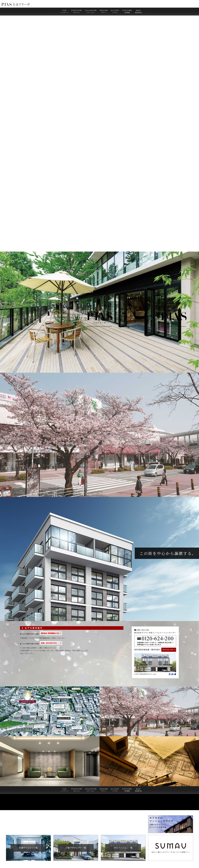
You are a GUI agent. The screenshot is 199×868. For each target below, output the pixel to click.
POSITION (77, 11)
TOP (64, 11)
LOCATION (91, 11)
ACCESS (115, 11)
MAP (138, 11)
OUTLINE (127, 11)
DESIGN (104, 11)
